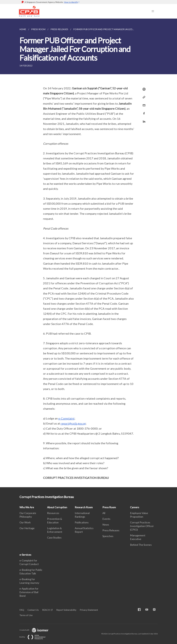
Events (106, 519)
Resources (53, 513)
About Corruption (57, 507)
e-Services (25, 555)
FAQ (22, 610)
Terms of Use (26, 615)
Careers (135, 507)
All (104, 513)
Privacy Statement (89, 610)
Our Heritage (27, 528)
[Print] (143, 89)
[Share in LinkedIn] (143, 120)
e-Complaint (66, 418)
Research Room (84, 507)
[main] (88, 253)
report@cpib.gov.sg (73, 423)
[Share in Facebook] (143, 112)
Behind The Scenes (141, 545)
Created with (36, 630)
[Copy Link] (143, 97)
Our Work (25, 522)
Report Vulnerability (66, 610)
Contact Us (33, 610)
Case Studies (54, 538)
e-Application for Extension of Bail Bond (29, 592)
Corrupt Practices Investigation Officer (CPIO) (142, 526)
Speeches (108, 536)
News (106, 525)
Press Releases (111, 530)
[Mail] (143, 104)
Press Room (109, 507)
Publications (82, 522)
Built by (35, 637)
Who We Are (27, 507)
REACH (46, 610)
